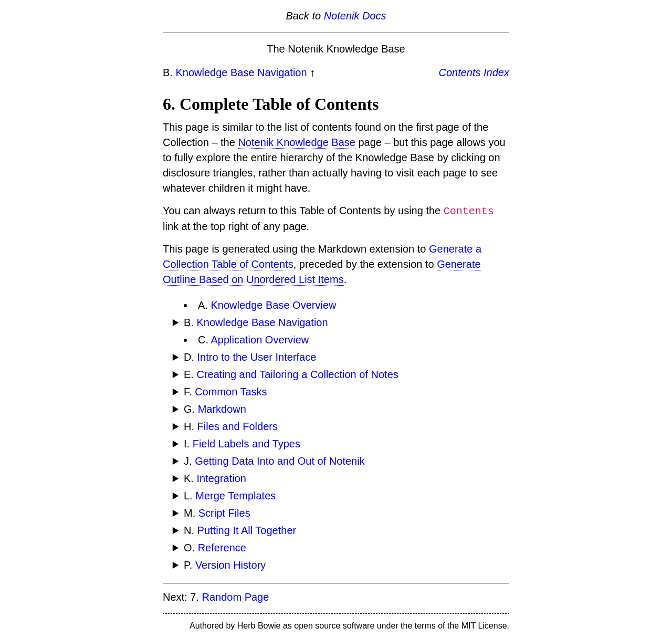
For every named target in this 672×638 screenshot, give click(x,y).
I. (242, 444)
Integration (221, 478)
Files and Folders (238, 426)
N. (240, 530)
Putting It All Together (247, 530)
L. (230, 496)
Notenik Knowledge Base (296, 142)
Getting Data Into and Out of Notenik (280, 461)
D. (250, 357)
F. (225, 392)
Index (496, 72)
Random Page (235, 597)
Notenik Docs (355, 16)
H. (231, 426)
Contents (459, 72)
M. (217, 513)
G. (215, 409)
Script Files (224, 513)
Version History (231, 565)
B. (256, 322)
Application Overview (260, 340)
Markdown (222, 409)
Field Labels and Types (246, 444)
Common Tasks (231, 392)
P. (225, 565)
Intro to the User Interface (257, 357)
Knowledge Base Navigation (241, 72)
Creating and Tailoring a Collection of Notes (297, 374)
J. (274, 461)
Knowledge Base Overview (273, 305)
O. (215, 548)
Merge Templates (235, 496)
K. (215, 478)
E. (291, 374)
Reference (222, 548)
